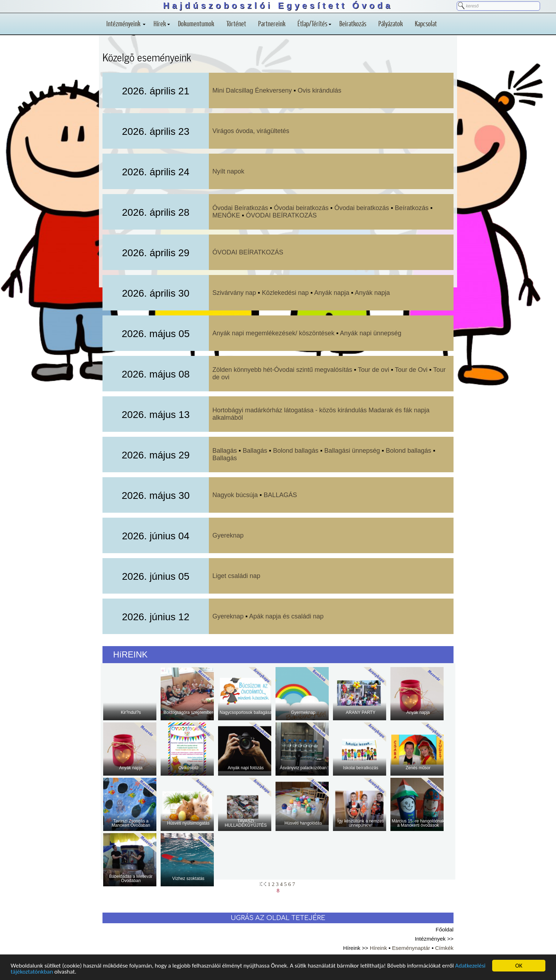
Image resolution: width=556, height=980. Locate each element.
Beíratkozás (413, 208)
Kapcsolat (426, 23)
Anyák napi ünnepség (371, 333)
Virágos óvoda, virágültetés (251, 131)
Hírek (162, 23)
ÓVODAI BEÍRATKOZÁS (281, 215)
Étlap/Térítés (314, 23)
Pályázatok (391, 23)
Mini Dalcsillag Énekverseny (252, 90)
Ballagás (225, 451)
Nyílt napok (228, 171)
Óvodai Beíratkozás (240, 208)
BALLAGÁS (280, 495)
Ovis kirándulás (320, 90)
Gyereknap (228, 535)
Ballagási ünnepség (352, 451)
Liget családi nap (236, 576)
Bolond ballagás (296, 451)
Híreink (379, 948)
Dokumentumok (196, 23)
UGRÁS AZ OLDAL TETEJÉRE (278, 918)
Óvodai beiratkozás (301, 208)
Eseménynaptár (411, 948)
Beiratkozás (353, 23)
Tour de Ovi (411, 370)
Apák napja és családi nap (286, 616)
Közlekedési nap (285, 293)
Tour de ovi (373, 370)
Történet (236, 23)
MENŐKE (226, 215)
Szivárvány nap (234, 293)
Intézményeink (126, 23)
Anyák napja (333, 293)
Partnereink (272, 23)
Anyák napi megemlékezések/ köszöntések (273, 333)
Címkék (444, 948)
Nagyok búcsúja (235, 495)
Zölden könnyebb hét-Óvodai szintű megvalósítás (282, 370)
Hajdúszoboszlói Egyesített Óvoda (278, 5)
